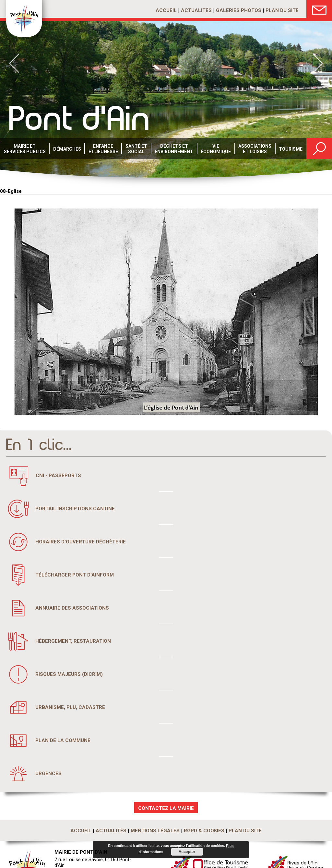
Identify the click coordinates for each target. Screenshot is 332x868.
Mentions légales (155, 831)
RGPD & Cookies (204, 831)
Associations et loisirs (255, 149)
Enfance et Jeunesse (103, 149)
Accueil (166, 10)
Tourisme (291, 149)
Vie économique (216, 149)
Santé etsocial (136, 149)
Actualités (196, 10)
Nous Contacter (319, 9)
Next (318, 63)
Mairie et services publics (25, 149)
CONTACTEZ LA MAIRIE (166, 808)
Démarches (67, 149)
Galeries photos (239, 10)
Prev (14, 63)
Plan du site (282, 10)
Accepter (187, 852)
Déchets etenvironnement (174, 149)
